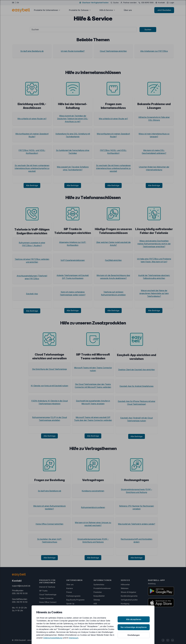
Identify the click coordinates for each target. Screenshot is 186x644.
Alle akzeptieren (134, 619)
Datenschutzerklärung (53, 638)
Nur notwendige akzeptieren (134, 627)
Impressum (74, 638)
